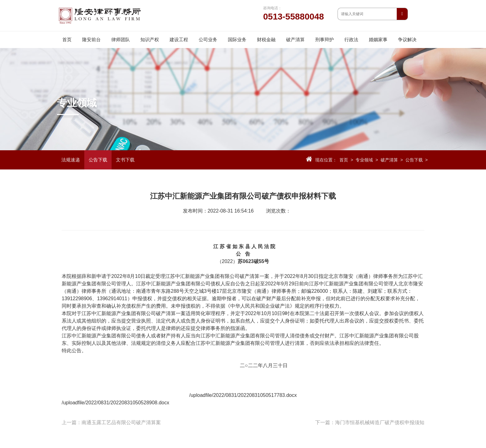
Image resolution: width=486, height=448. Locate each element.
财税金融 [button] (266, 40)
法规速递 (71, 160)
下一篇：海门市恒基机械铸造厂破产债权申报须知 (370, 422)
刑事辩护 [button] (325, 40)
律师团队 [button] (121, 40)
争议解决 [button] (407, 40)
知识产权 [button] (150, 40)
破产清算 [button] (295, 40)
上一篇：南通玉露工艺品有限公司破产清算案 (111, 422)
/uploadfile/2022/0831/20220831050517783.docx (243, 395)
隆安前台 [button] (91, 40)
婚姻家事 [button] (378, 40)
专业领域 (364, 160)
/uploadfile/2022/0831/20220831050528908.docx (115, 403)
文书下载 (125, 160)
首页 (67, 40)
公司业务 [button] (208, 40)
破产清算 (389, 160)
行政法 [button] (351, 40)
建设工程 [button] (179, 40)
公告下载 (98, 160)
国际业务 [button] (237, 40)
